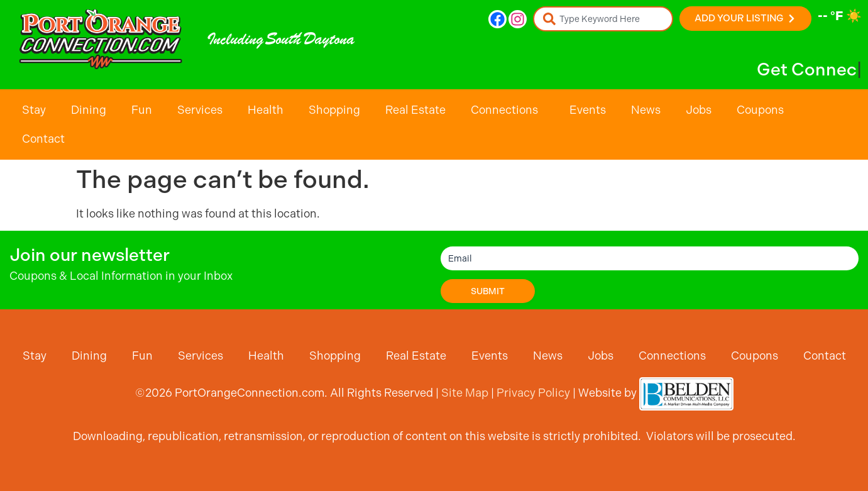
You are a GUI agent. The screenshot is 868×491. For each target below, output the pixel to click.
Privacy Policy (533, 393)
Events (588, 110)
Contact (43, 139)
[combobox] (603, 19)
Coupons (760, 110)
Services (200, 110)
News (646, 110)
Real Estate (415, 110)
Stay (34, 110)
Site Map (465, 393)
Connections (508, 110)
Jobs (699, 110)
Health (266, 110)
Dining (89, 110)
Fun (142, 110)
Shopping (334, 110)
